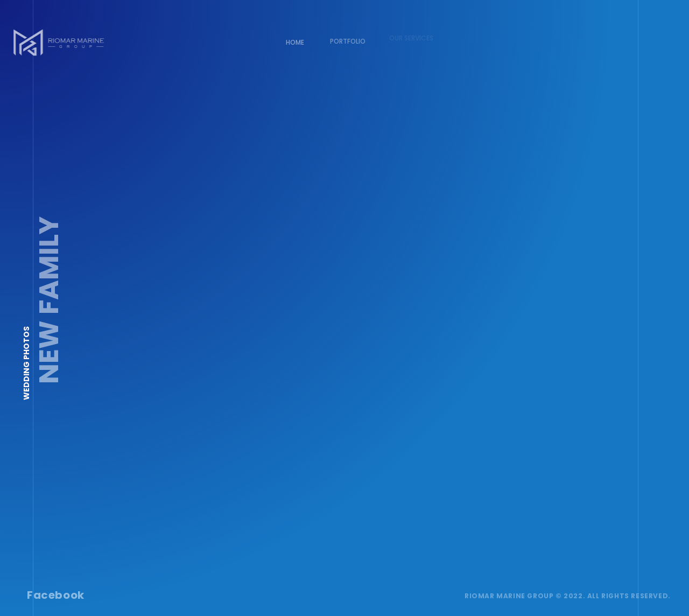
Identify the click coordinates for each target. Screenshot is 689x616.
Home (294, 42)
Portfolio (344, 38)
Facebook (55, 594)
